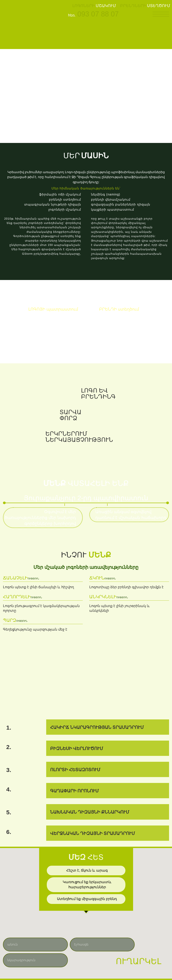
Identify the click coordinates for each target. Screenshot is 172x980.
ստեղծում (119, 309)
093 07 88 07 (98, 14)
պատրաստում (53, 309)
